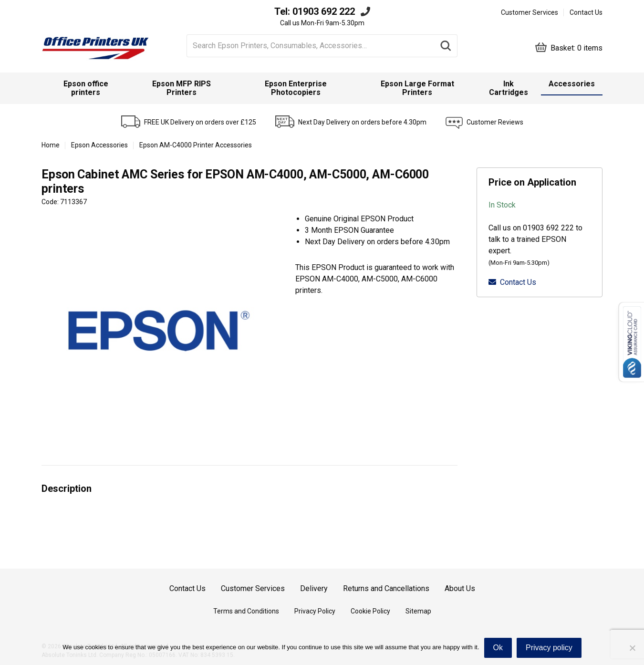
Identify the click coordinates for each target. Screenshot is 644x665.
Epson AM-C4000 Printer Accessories (196, 145)
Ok (498, 648)
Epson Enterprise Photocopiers (296, 88)
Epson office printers (86, 88)
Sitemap (418, 611)
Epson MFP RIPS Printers (182, 88)
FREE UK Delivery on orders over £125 (200, 122)
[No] (632, 648)
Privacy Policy (315, 611)
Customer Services (530, 12)
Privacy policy (549, 648)
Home (51, 145)
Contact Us (586, 12)
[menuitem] (86, 88)
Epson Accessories (99, 145)
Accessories (572, 84)
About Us (460, 588)
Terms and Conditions (246, 611)
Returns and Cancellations (386, 588)
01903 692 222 (324, 11)
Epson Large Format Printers (417, 88)
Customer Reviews (495, 122)
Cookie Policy (370, 611)
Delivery (314, 588)
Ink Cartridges (509, 88)
